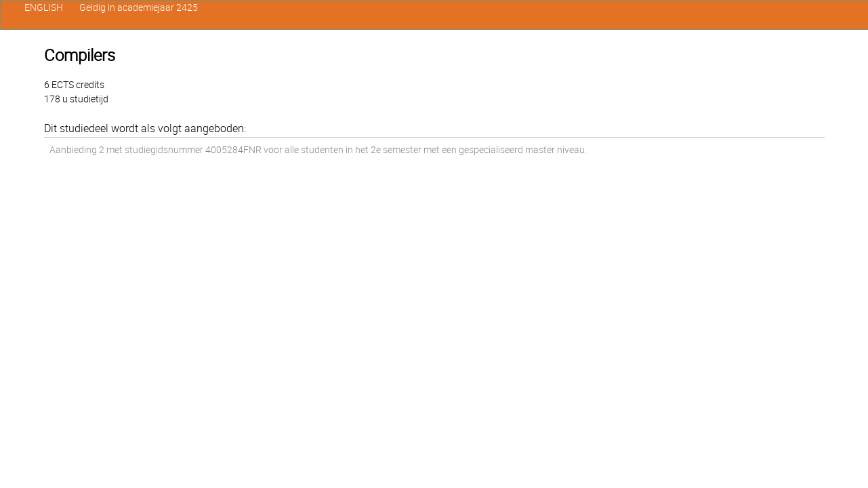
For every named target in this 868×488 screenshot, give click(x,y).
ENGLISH (44, 7)
